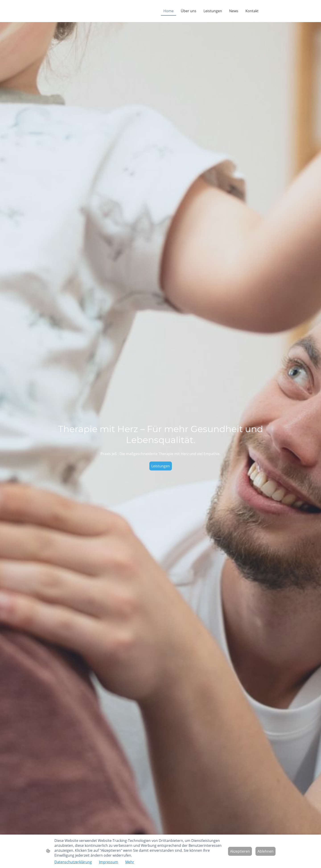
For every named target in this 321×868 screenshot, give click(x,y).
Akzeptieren (240, 851)
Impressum (109, 862)
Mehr (130, 862)
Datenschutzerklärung (73, 862)
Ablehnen (265, 851)
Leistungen (161, 466)
